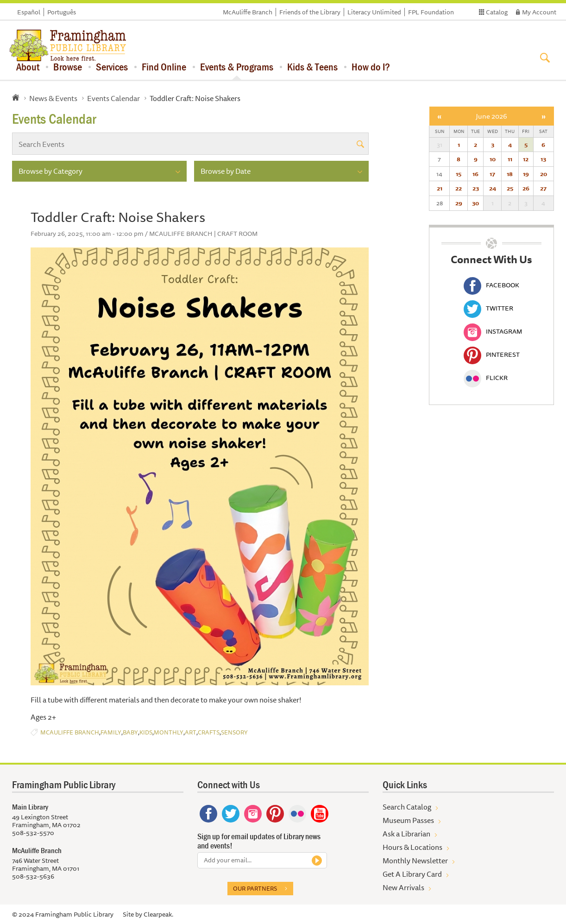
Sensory (234, 732)
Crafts (209, 732)
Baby (130, 732)
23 (476, 188)
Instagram (493, 331)
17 (492, 174)
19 (526, 174)
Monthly (169, 732)
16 (475, 174)
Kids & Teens (312, 67)
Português (62, 12)
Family (111, 732)
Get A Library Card (412, 874)
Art (191, 732)
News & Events (53, 98)
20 (544, 174)
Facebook (491, 285)
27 (543, 188)
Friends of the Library (310, 12)
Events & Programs (237, 67)
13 (543, 159)
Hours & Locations (412, 847)
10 (493, 159)
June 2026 (491, 116)
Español (29, 12)
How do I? (371, 67)
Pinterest (492, 354)
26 (526, 188)
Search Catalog (407, 807)
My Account (539, 12)
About (28, 67)
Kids (146, 732)
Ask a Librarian (406, 834)
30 (475, 203)
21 (440, 188)
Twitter (488, 308)
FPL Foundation (431, 12)
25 (510, 188)
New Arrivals (403, 887)
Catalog (497, 12)
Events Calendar (113, 98)
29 (459, 203)
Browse (68, 67)
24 (493, 188)
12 (526, 159)
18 (510, 174)
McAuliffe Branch (248, 12)
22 (459, 188)
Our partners (255, 888)
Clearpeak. (158, 914)
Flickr (486, 378)
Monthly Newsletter (415, 861)
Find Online (164, 67)
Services (112, 67)
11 (510, 159)
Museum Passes (408, 820)
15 (459, 174)
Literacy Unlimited (374, 12)
